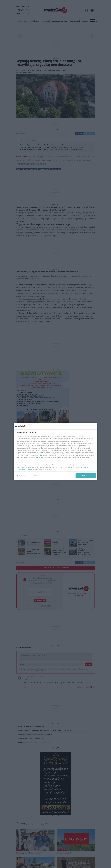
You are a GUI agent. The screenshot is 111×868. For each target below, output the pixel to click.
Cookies (30, 470)
